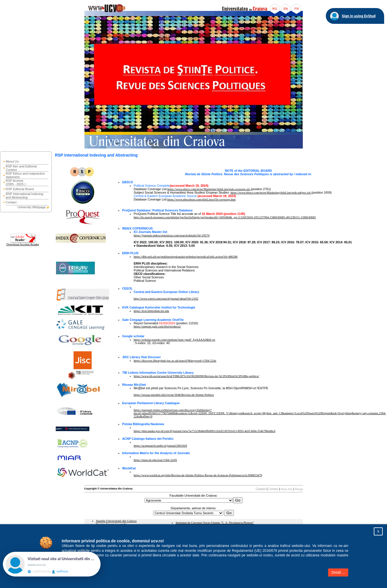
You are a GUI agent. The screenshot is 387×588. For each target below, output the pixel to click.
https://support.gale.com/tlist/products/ (157, 326)
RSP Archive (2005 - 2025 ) (16, 182)
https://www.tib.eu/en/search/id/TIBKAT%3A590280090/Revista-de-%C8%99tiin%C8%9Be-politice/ (196, 376)
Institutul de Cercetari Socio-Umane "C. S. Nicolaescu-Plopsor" (215, 523)
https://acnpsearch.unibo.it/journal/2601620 (160, 446)
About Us (12, 161)
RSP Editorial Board (20, 189)
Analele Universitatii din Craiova (116, 521)
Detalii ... (338, 572)
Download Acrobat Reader (23, 243)
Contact (11, 202)
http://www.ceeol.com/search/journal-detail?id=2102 (166, 299)
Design (299, 489)
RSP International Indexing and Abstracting (25, 196)
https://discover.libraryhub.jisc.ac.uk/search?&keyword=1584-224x (175, 361)
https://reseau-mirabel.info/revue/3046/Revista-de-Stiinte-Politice (174, 395)
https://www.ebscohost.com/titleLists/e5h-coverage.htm (201, 199)
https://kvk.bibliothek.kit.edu (151, 311)
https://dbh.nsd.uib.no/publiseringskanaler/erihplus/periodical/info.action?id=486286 (186, 257)
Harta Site (286, 489)
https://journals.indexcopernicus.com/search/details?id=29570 (172, 235)
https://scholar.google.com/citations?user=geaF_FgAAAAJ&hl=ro (174, 340)
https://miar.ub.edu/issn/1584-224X (155, 460)
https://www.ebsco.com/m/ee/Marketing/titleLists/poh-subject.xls (271, 193)
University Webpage (32, 207)
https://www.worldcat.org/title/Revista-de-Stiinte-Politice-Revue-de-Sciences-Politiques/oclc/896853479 (198, 475)
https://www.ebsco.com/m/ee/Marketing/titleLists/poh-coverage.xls (209, 189)
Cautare (261, 489)
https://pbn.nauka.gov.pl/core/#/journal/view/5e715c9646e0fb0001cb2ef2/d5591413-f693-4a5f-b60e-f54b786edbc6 (204, 431)
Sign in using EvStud (359, 16)
